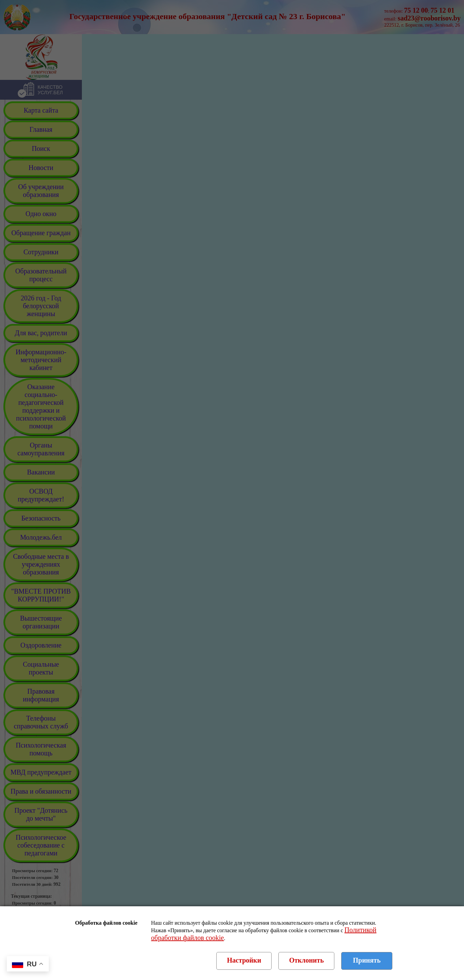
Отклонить (306, 960)
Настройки (244, 960)
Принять (367, 960)
